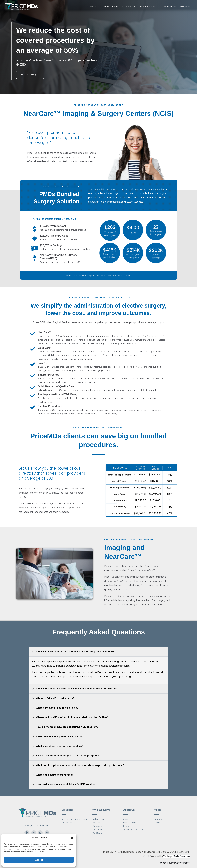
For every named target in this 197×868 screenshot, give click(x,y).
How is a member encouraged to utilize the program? (67, 756)
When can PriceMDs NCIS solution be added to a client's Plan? (72, 717)
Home (93, 6)
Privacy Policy (166, 863)
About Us (168, 6)
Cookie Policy (183, 863)
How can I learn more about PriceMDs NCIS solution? (66, 784)
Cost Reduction (109, 6)
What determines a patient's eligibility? (59, 736)
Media (184, 6)
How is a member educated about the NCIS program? (67, 727)
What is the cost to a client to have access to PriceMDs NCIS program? (77, 689)
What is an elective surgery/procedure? (59, 746)
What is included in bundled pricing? (57, 708)
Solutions (127, 6)
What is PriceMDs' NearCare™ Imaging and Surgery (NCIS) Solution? (75, 652)
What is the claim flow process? (54, 775)
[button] (72, 838)
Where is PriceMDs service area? (55, 698)
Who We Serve (147, 6)
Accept (39, 860)
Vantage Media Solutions (177, 856)
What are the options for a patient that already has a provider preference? (80, 765)
